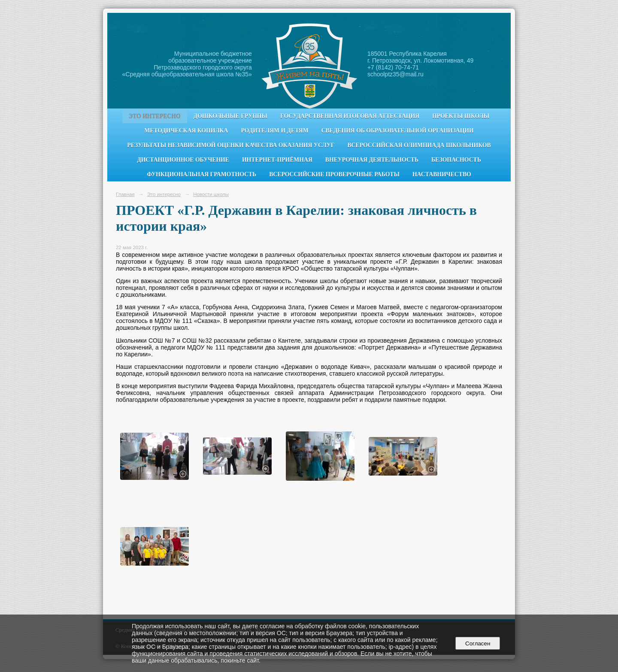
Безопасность (456, 160)
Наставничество (442, 174)
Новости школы (211, 194)
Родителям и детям (274, 131)
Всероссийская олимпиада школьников (419, 145)
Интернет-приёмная (277, 160)
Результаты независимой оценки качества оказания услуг (231, 145)
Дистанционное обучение (183, 160)
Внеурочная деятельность (372, 160)
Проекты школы (461, 116)
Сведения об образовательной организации (398, 131)
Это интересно (155, 116)
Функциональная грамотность (201, 174)
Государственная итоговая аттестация (350, 116)
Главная (125, 194)
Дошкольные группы (230, 116)
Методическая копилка (186, 131)
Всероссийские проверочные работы (334, 174)
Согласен (478, 643)
